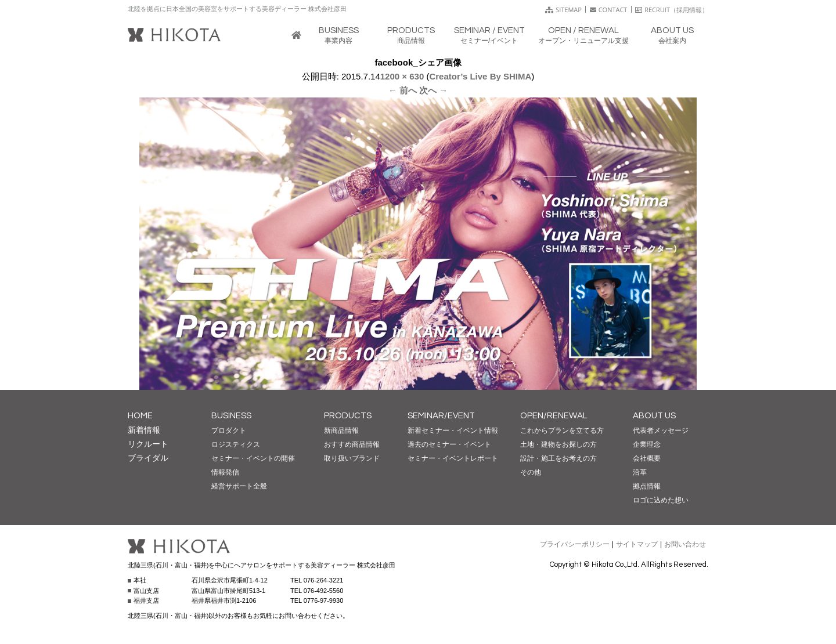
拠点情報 (647, 486)
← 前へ (403, 90)
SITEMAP (563, 10)
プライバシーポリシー (575, 544)
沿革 (640, 472)
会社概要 (647, 458)
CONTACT (609, 10)
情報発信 (225, 472)
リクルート (148, 444)
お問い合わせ (685, 544)
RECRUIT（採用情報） (672, 10)
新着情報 (144, 430)
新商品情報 (341, 430)
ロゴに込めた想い (661, 500)
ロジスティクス (236, 444)
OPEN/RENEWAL (554, 416)
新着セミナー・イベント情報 (453, 430)
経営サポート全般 (239, 486)
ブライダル (148, 458)
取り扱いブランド (352, 458)
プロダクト (229, 430)
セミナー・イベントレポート (453, 458)
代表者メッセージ (661, 430)
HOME (140, 416)
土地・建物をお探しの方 (558, 444)
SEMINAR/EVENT (441, 416)
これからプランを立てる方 (562, 430)
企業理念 (647, 444)
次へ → (433, 90)
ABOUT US (654, 416)
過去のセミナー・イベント (449, 444)
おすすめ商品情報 (352, 444)
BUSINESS (231, 416)
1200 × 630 (402, 76)
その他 (531, 472)
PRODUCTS (348, 416)
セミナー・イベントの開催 (253, 458)
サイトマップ (637, 544)
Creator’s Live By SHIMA (480, 76)
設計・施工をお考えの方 (558, 458)
